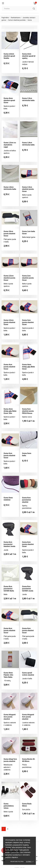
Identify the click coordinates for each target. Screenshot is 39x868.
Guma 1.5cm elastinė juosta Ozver (28, 189)
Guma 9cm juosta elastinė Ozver (28, 631)
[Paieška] (19, 9)
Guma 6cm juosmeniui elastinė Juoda (9, 544)
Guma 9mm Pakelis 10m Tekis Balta (8, 675)
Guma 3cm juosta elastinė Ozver (28, 322)
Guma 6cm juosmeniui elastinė (27, 500)
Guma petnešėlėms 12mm (9, 806)
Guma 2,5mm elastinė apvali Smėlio (9, 56)
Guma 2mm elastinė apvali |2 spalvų (29, 56)
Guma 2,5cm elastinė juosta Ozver (9, 278)
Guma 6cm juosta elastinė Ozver (28, 544)
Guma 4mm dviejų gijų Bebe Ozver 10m (10, 411)
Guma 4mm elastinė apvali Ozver (9, 100)
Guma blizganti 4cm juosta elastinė (28, 717)
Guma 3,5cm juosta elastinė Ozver (9, 322)
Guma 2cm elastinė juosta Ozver (28, 278)
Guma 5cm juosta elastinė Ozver (9, 455)
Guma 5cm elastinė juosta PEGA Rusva (28, 411)
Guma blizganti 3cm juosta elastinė (10, 717)
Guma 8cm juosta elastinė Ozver (9, 631)
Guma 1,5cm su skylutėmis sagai (10, 145)
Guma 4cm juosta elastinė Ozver (9, 367)
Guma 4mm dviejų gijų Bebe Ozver (29, 367)
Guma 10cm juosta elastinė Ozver (9, 234)
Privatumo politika (17, 862)
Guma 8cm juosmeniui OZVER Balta (9, 589)
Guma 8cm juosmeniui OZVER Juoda (28, 589)
